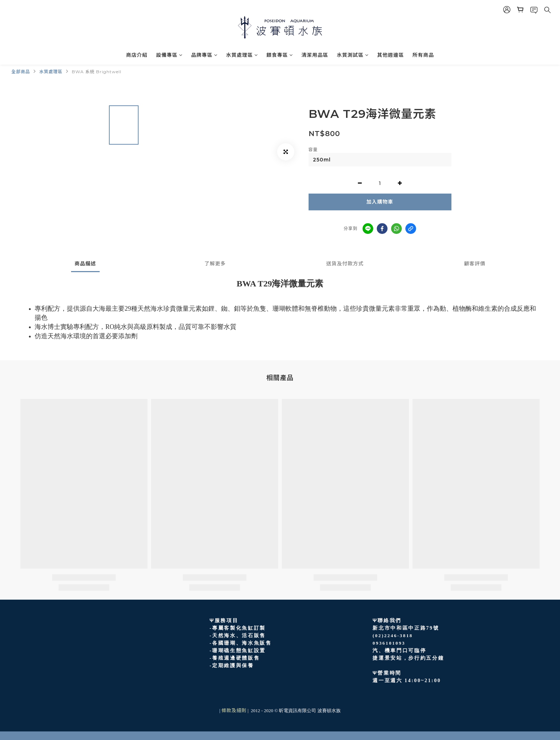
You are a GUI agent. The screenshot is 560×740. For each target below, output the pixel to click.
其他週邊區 (391, 55)
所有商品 (423, 55)
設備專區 (169, 55)
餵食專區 (280, 55)
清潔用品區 (315, 55)
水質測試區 (353, 55)
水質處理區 (242, 55)
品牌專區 (204, 55)
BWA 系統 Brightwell (97, 72)
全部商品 (21, 72)
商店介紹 (137, 55)
